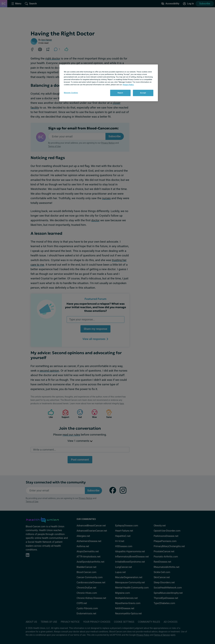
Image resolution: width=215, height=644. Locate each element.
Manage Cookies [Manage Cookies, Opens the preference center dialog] (71, 93)
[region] (109, 83)
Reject (120, 93)
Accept (143, 93)
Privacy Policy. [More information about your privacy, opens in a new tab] (128, 85)
